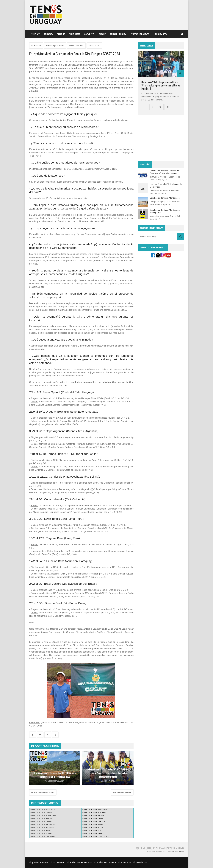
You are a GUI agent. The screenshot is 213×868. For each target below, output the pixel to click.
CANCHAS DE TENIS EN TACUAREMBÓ (43, 837)
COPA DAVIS (89, 34)
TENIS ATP (36, 34)
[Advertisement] (161, 138)
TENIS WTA (48, 34)
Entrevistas (36, 46)
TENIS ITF (61, 34)
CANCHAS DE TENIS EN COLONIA (93, 816)
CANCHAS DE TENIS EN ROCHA (40, 831)
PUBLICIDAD (125, 862)
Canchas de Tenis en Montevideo (165, 198)
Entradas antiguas (122, 792)
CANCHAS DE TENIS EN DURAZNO (41, 819)
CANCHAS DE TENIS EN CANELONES (94, 813)
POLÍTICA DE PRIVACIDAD (79, 862)
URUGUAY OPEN (160, 34)
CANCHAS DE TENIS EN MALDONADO (42, 825)
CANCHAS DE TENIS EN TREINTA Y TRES (95, 837)
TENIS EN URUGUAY (118, 34)
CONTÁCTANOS (141, 862)
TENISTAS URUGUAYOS (140, 34)
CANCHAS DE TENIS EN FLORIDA (41, 822)
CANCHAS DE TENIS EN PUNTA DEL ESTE (95, 810)
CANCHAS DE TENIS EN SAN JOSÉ (41, 834)
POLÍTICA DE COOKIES (105, 862)
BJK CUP (102, 34)
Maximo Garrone (76, 46)
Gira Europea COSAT (55, 46)
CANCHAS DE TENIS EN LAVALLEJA (93, 822)
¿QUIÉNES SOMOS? (39, 862)
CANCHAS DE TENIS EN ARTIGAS (41, 813)
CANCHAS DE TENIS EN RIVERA (92, 828)
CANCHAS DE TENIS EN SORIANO (93, 834)
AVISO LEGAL (58, 862)
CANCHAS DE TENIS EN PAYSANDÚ (93, 825)
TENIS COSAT (75, 34)
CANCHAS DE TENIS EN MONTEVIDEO (42, 810)
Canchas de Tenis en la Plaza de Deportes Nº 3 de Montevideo (164, 172)
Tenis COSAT (94, 46)
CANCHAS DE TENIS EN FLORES (92, 819)
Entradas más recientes (43, 792)
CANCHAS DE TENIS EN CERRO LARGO (43, 816)
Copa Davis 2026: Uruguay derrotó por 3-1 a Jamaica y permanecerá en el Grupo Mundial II (161, 85)
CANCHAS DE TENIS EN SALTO (92, 831)
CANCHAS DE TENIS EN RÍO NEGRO (42, 828)
